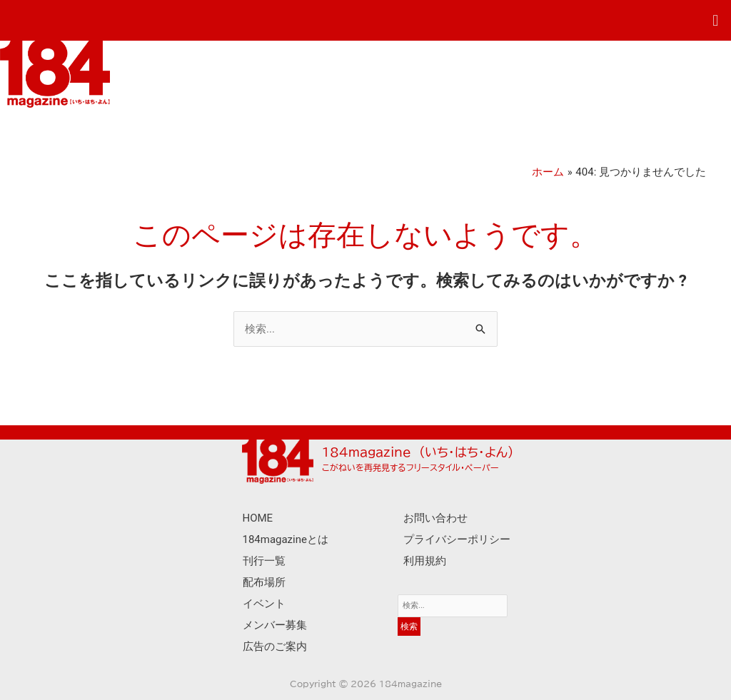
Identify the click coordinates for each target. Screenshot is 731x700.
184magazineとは (286, 539)
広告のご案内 (275, 646)
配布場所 (264, 582)
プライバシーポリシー (457, 539)
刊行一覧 (264, 561)
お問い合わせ (435, 518)
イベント (264, 604)
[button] (716, 20)
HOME (258, 518)
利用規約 (425, 561)
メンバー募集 (275, 625)
